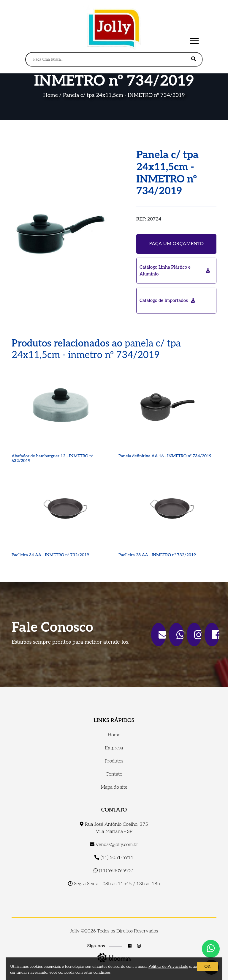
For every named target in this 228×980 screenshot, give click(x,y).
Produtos (114, 761)
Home (51, 95)
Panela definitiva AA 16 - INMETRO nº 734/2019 (165, 456)
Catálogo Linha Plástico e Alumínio (175, 271)
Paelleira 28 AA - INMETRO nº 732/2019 (157, 555)
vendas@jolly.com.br (114, 845)
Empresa (114, 748)
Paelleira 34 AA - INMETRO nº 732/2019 (50, 555)
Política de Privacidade (168, 967)
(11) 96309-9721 (114, 871)
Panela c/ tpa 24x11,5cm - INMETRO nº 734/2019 (124, 95)
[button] (194, 40)
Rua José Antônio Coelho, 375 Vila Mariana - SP (114, 828)
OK (207, 966)
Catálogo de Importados (167, 300)
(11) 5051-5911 (114, 858)
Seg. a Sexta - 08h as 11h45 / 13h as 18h (114, 884)
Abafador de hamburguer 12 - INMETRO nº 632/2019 (52, 459)
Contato (114, 774)
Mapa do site (114, 787)
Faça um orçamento (176, 244)
